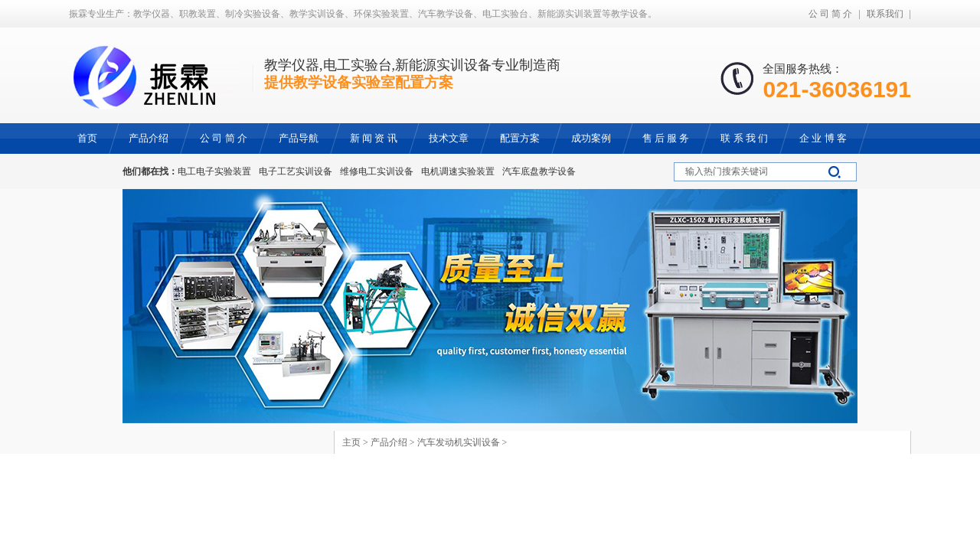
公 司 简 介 (830, 14)
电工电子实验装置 (214, 171)
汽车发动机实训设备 (459, 442)
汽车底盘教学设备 (539, 171)
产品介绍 (389, 442)
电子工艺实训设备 (296, 171)
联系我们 (885, 14)
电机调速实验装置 (458, 171)
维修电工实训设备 (377, 171)
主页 (351, 442)
